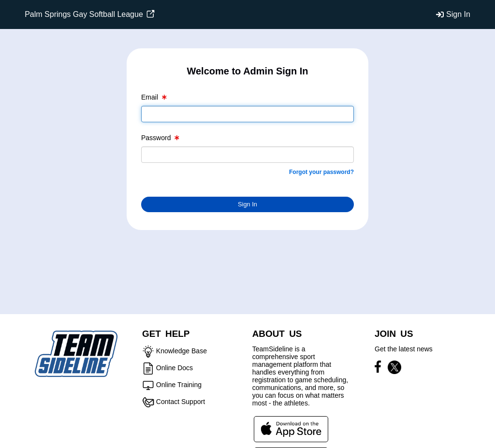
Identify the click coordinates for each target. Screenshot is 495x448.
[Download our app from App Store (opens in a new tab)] (291, 429)
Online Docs (175, 368)
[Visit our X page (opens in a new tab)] (394, 369)
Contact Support (181, 402)
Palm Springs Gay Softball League (90, 14)
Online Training (179, 385)
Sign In (458, 14)
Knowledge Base (182, 351)
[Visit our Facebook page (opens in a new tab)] (380, 369)
